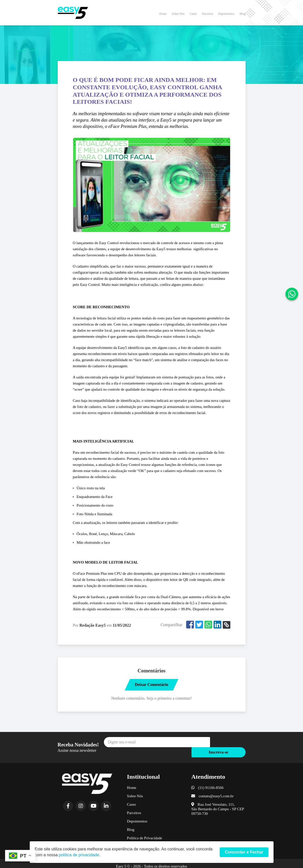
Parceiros (208, 13)
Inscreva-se (228, 743)
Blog (242, 13)
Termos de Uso (139, 837)
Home (163, 13)
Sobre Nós (178, 13)
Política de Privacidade (145, 829)
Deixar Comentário (152, 685)
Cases (193, 13)
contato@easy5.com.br (212, 787)
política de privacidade (79, 855)
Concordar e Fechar (244, 852)
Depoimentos (226, 13)
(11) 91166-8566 (207, 779)
